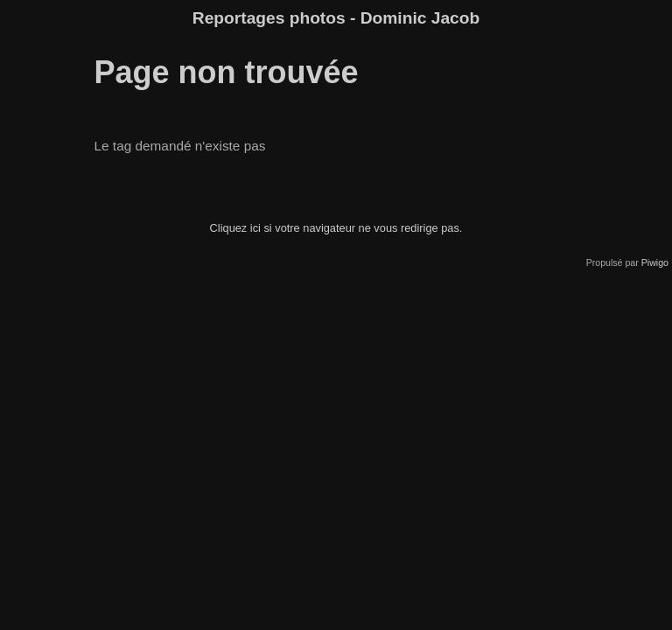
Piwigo (655, 262)
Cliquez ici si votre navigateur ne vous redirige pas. (336, 228)
